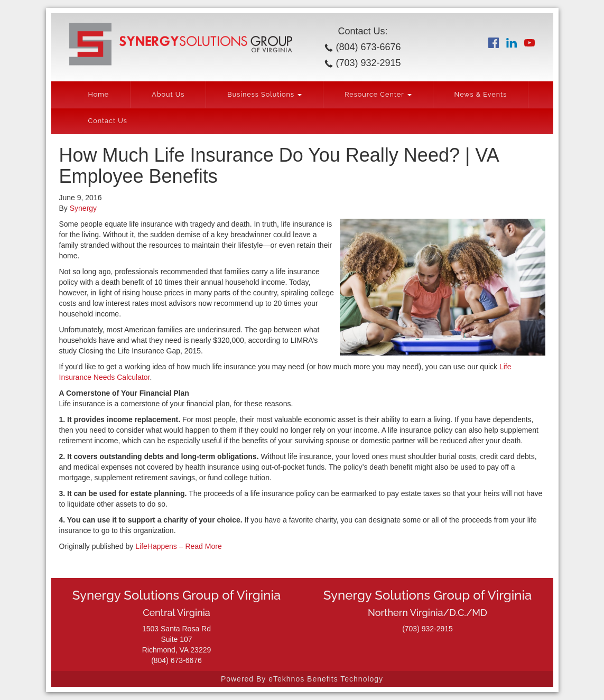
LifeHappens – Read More (178, 546)
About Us (168, 94)
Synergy (83, 208)
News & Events (481, 94)
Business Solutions (264, 94)
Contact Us (108, 121)
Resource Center (378, 94)
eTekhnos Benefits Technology (326, 679)
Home (99, 94)
